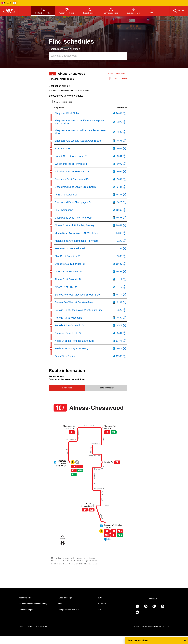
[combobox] (88, 56)
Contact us (152, 599)
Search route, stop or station (64, 49)
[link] (137, 606)
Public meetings (65, 598)
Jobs (60, 604)
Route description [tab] (106, 388)
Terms (21, 626)
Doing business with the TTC (70, 610)
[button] (94, 3)
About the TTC (25, 598)
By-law (29, 626)
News (99, 598)
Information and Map (117, 74)
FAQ (99, 610)
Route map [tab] (67, 388)
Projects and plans (27, 610)
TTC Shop (101, 604)
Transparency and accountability (33, 604)
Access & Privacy (42, 626)
